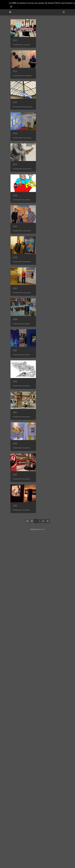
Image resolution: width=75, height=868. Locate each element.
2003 (15, 456)
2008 (15, 328)
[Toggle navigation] (11, 7)
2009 (15, 296)
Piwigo (42, 543)
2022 (15, 73)
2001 (15, 520)
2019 (15, 169)
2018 (15, 201)
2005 (15, 424)
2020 (15, 137)
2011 (15, 233)
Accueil (10, 12)
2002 (15, 488)
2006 (15, 392)
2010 (15, 264)
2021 (15, 105)
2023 (15, 41)
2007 (15, 360)
